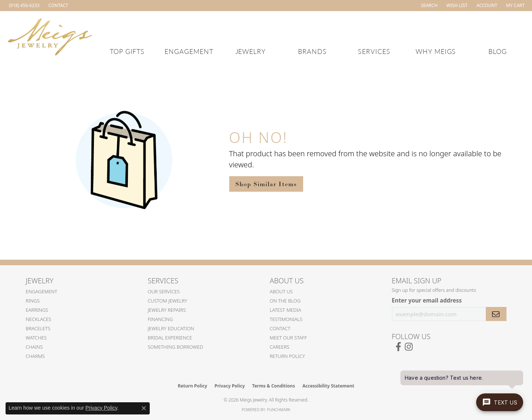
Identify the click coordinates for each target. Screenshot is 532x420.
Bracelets (38, 328)
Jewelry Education (171, 328)
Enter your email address (427, 300)
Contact (280, 328)
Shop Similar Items (266, 184)
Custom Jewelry (168, 301)
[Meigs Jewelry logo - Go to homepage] (50, 36)
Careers (280, 347)
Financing (161, 319)
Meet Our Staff (289, 338)
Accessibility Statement (328, 386)
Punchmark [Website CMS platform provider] (279, 410)
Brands (312, 51)
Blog (498, 51)
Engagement (189, 51)
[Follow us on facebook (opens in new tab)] (398, 347)
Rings (33, 301)
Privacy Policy (230, 386)
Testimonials (286, 319)
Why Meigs (436, 51)
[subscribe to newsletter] (496, 314)
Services (374, 51)
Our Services (164, 291)
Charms (35, 356)
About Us (281, 291)
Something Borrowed (176, 347)
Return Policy (287, 356)
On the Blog (285, 301)
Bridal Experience (170, 338)
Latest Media (286, 310)
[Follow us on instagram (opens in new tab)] (409, 347)
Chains (34, 347)
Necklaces (39, 319)
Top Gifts (127, 51)
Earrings (37, 310)
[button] (428, 6)
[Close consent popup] (144, 408)
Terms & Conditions (274, 386)
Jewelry (251, 51)
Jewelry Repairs (167, 310)
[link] (23, 6)
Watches (36, 338)
